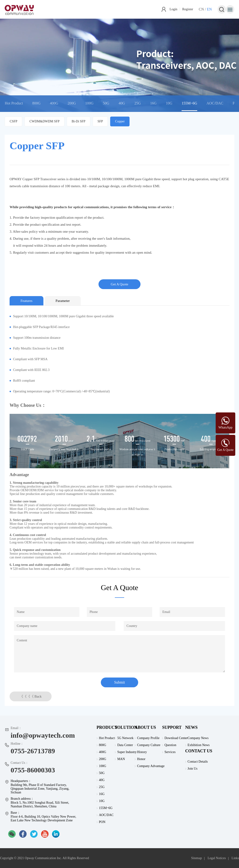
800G (36, 103)
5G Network (125, 738)
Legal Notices (217, 858)
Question (170, 745)
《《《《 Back (31, 696)
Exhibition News (199, 745)
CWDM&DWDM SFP (44, 121)
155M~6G (189, 103)
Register (188, 9)
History (142, 752)
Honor (141, 759)
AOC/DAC (215, 103)
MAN (121, 759)
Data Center (125, 745)
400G (54, 103)
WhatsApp (225, 427)
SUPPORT (172, 727)
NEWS (192, 727)
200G (72, 103)
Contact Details (198, 762)
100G (89, 103)
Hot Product (14, 103)
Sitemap (197, 858)
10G (169, 103)
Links (235, 858)
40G (122, 103)
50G (106, 103)
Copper (120, 121)
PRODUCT (107, 727)
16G (153, 103)
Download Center (176, 738)
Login (173, 9)
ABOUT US (145, 727)
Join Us (193, 769)
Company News (198, 738)
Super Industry (127, 752)
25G (138, 103)
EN (209, 9)
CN (201, 9)
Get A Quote (120, 284)
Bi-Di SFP (79, 121)
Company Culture (149, 745)
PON (102, 822)
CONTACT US (199, 751)
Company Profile (148, 738)
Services (170, 752)
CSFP (13, 121)
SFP (100, 121)
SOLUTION (126, 727)
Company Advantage (151, 766)
